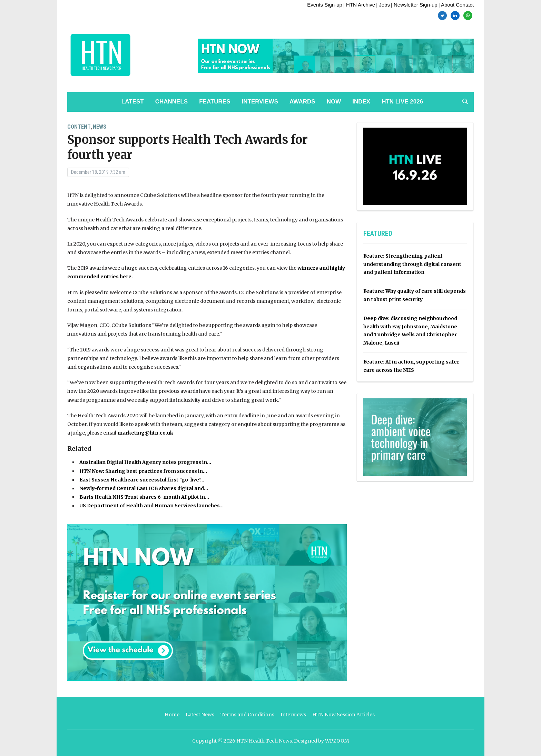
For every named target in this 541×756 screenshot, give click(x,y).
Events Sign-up (325, 5)
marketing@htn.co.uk (145, 433)
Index (361, 102)
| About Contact (456, 5)
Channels (171, 102)
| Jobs (383, 5)
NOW (334, 102)
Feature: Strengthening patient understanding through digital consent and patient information (412, 264)
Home (172, 715)
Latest (133, 102)
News (100, 127)
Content (79, 127)
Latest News (200, 715)
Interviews (260, 102)
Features (215, 102)
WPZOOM (337, 741)
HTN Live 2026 (402, 102)
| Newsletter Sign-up (414, 5)
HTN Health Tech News (264, 741)
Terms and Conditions (247, 715)
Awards (302, 102)
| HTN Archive (359, 5)
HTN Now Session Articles (343, 715)
